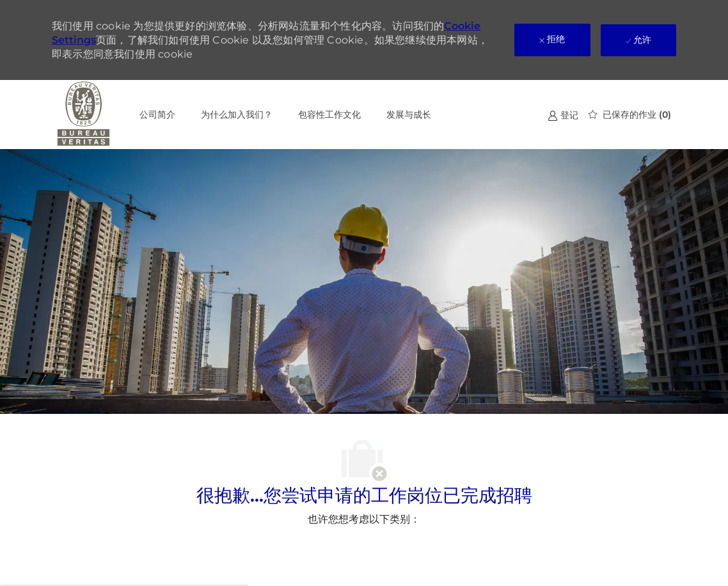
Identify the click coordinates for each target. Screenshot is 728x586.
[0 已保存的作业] (630, 115)
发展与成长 (409, 115)
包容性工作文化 (329, 115)
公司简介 (157, 115)
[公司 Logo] (84, 115)
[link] (563, 115)
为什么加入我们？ (237, 115)
